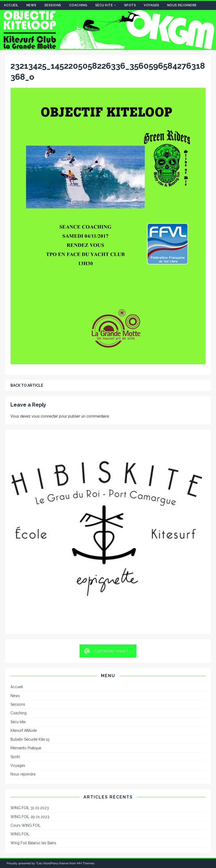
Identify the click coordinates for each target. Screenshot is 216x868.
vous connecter (45, 416)
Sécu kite (104, 5)
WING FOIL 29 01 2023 (30, 817)
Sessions (53, 5)
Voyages (152, 5)
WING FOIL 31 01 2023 (30, 808)
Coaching (78, 5)
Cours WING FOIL (26, 825)
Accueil (11, 5)
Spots (130, 5)
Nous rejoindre (182, 5)
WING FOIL (20, 834)
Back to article (27, 385)
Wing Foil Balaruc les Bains (33, 843)
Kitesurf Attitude (24, 730)
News (31, 5)
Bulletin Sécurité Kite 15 (30, 739)
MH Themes (86, 863)
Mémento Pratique (26, 748)
